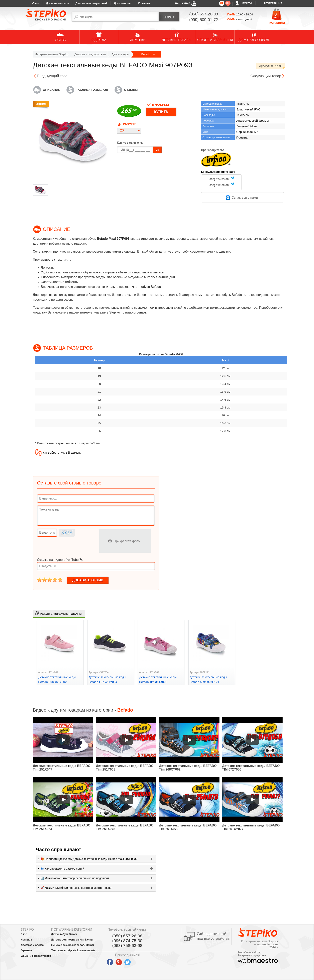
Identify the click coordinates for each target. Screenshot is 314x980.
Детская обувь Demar (74, 934)
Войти (247, 3)
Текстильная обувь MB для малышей (77, 958)
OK (157, 150)
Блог (24, 934)
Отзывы (131, 90)
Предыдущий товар (53, 76)
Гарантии (27, 951)
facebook (129, 961)
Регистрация (273, 3)
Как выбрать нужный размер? (62, 453)
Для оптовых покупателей (91, 3)
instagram (156, 961)
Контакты (144, 3)
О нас (36, 3)
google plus (138, 962)
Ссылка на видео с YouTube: (60, 560)
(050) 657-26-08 (218, 185)
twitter (147, 961)
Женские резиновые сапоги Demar (78, 949)
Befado (148, 54)
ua (222, 3)
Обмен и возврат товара (31, 957)
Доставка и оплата (57, 3)
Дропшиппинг (123, 3)
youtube (120, 961)
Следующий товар (266, 76)
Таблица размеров (92, 90)
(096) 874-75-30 (218, 179)
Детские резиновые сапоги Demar (78, 941)
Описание (51, 90)
